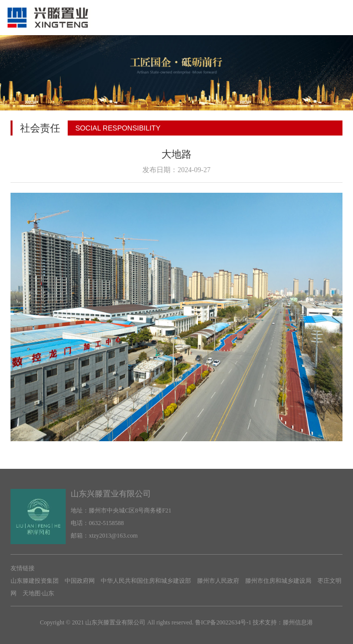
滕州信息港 (298, 622)
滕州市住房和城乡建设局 (278, 581)
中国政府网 (80, 581)
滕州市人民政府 (218, 581)
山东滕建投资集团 (35, 581)
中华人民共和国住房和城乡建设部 (146, 581)
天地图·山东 (38, 593)
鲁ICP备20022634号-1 (223, 622)
